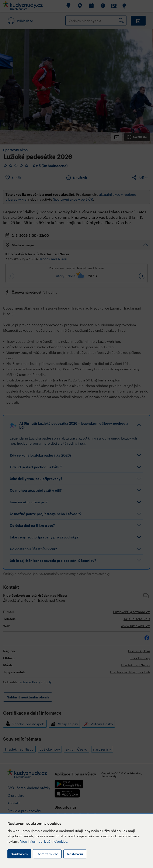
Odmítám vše (47, 854)
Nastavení (75, 854)
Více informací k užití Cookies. (44, 841)
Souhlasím (19, 854)
